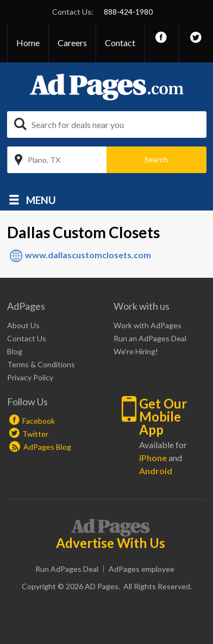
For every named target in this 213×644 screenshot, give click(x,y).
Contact (120, 43)
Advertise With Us (111, 543)
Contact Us (27, 338)
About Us (23, 325)
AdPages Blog (40, 447)
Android (156, 471)
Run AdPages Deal (67, 569)
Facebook (39, 421)
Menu (41, 199)
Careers (72, 43)
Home (28, 43)
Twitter (35, 434)
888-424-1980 (128, 12)
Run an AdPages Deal (150, 338)
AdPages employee (142, 569)
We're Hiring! (136, 351)
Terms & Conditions (41, 364)
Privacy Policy (30, 377)
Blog (15, 351)
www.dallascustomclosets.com (88, 255)
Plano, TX (44, 160)
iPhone (153, 458)
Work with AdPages (148, 325)
